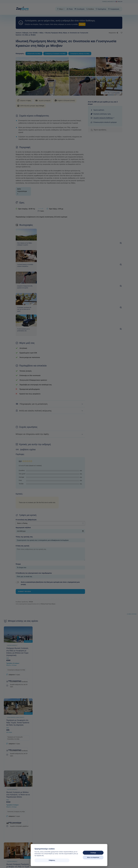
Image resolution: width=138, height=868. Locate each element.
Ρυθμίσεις (44, 860)
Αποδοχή (93, 853)
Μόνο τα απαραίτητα (93, 857)
